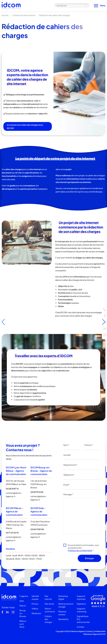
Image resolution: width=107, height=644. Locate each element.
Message (68, 494)
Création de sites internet (24, 15)
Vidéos (35, 609)
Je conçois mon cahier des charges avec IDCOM (25, 126)
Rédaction (36, 613)
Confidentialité (99, 631)
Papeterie (81, 604)
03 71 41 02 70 (12, 533)
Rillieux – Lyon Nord (23, 624)
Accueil (5, 15)
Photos (35, 604)
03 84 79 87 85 (37, 529)
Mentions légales (78, 631)
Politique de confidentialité (80, 550)
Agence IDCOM (99, 634)
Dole (22, 601)
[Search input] (72, 6)
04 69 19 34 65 (37, 492)
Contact (81, 627)
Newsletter (63, 619)
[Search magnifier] (86, 6)
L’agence (24, 596)
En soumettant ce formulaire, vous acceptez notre (83, 548)
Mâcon (23, 606)
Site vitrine (49, 604)
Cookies (89, 631)
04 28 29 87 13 (12, 489)
